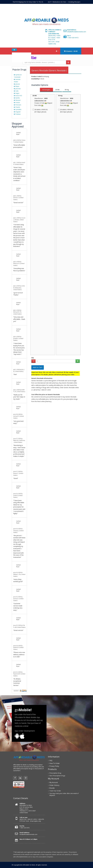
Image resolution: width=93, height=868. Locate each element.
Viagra (16, 93)
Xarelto (17, 98)
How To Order (26, 55)
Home (14, 55)
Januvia (17, 84)
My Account (54, 782)
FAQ (19, 55)
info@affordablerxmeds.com (77, 32)
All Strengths (46, 90)
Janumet (17, 89)
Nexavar (17, 100)
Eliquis (16, 86)
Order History (54, 785)
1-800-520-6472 (73, 38)
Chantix (17, 107)
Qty (33, 358)
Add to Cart (38, 367)
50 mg (67, 90)
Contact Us (16, 60)
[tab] (46, 90)
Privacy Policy (54, 766)
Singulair (17, 112)
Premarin (17, 105)
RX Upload (25, 60)
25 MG (57, 90)
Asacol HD (18, 96)
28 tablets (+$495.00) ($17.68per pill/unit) (40, 111)
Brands (52, 788)
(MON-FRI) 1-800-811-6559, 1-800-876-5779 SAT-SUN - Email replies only (54, 40)
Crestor (17, 102)
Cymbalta (18, 109)
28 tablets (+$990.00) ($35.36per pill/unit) (66, 111)
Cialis (16, 91)
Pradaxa (17, 114)
